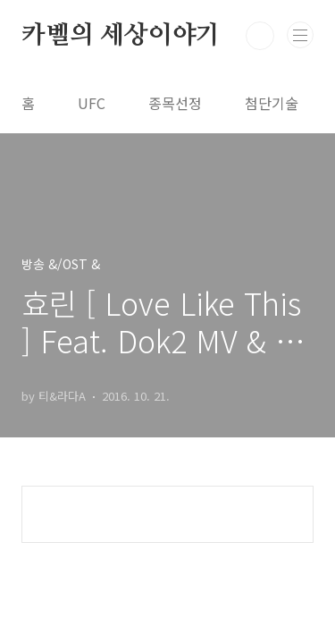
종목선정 (175, 103)
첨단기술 (272, 103)
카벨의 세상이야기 (121, 36)
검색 (260, 36)
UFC (92, 103)
